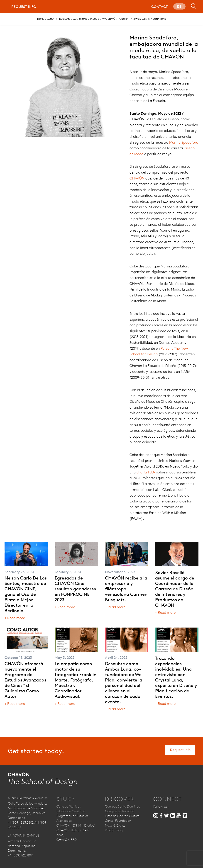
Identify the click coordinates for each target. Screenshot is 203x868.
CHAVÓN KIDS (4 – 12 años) (76, 825)
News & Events (141, 19)
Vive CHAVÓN (110, 19)
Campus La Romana (120, 811)
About (51, 19)
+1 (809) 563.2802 (21, 822)
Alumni (125, 19)
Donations (159, 19)
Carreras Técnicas (69, 806)
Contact (159, 7)
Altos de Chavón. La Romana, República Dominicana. (22, 846)
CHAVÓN (137, 178)
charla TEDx (146, 472)
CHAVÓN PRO (67, 840)
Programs (64, 19)
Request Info (24, 7)
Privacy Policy (114, 830)
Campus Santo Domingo (123, 806)
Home (41, 19)
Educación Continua (71, 811)
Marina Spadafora (184, 142)
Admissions (80, 19)
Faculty (95, 19)
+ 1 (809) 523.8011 (21, 855)
